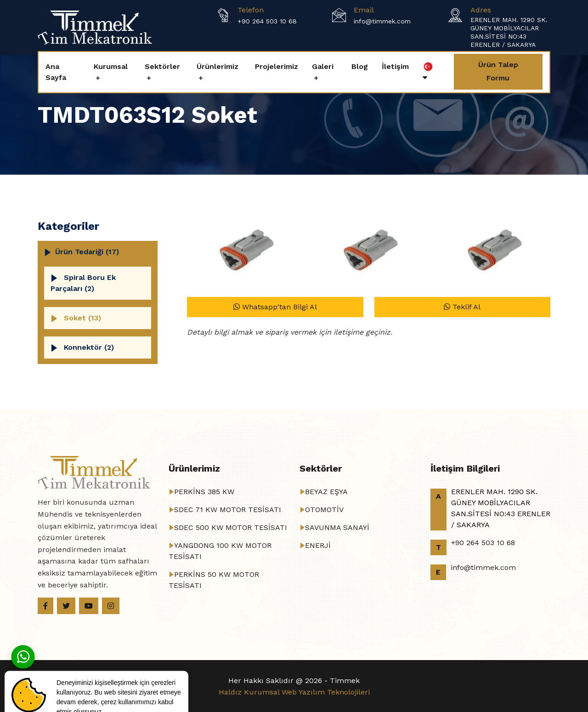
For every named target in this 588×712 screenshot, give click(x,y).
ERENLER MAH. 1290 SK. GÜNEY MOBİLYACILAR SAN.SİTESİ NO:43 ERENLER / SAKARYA (509, 32)
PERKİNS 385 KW (204, 492)
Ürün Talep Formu (498, 71)
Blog (360, 66)
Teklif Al (462, 307)
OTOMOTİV (324, 510)
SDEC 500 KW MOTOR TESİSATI (231, 527)
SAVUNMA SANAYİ (337, 527)
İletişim (395, 66)
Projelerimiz (277, 66)
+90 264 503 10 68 (267, 21)
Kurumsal (111, 66)
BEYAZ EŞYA (326, 492)
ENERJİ (318, 545)
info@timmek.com (382, 21)
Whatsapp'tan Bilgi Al (275, 307)
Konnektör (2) (89, 347)
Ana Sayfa (56, 72)
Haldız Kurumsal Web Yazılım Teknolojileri (294, 692)
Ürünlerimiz (218, 66)
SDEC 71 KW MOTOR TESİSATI (228, 510)
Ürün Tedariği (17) (87, 252)
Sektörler (162, 66)
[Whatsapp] (23, 656)
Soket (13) (82, 318)
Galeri (323, 66)
